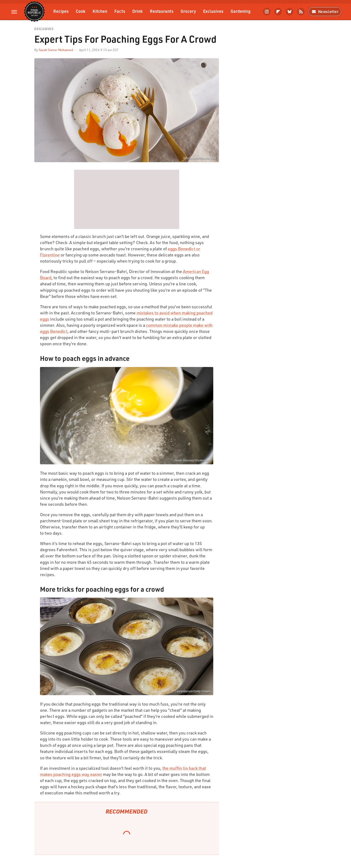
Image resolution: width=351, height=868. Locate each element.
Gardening (240, 11)
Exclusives (213, 11)
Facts (120, 11)
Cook (81, 11)
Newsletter (325, 11)
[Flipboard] (278, 12)
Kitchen (100, 11)
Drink (138, 11)
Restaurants (162, 11)
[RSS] (301, 12)
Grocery (188, 11)
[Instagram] (267, 12)
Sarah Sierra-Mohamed (56, 50)
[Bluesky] (289, 12)
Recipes (61, 11)
